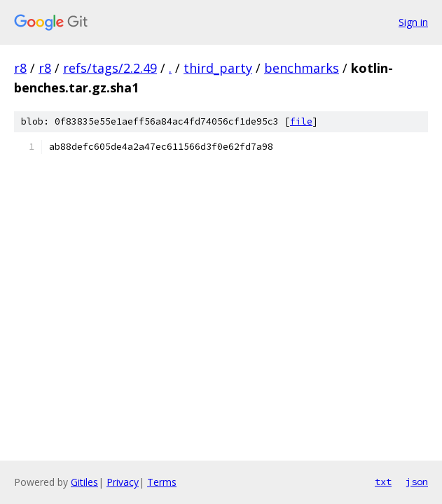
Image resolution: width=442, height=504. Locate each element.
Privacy (123, 482)
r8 (20, 68)
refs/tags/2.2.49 (110, 68)
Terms (162, 482)
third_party (218, 68)
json (417, 482)
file (301, 121)
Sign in (413, 22)
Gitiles (84, 482)
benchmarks (302, 68)
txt (383, 482)
